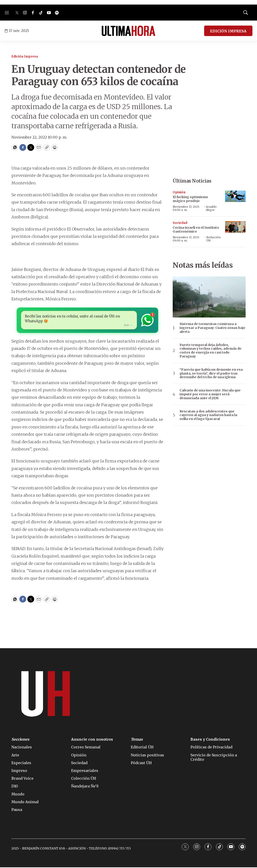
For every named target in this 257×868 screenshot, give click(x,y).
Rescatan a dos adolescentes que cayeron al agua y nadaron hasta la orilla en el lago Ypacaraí (208, 415)
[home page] (128, 31)
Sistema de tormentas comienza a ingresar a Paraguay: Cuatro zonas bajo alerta (212, 328)
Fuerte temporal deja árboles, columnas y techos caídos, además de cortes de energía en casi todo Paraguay (211, 351)
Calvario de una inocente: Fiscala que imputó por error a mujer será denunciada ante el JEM (210, 394)
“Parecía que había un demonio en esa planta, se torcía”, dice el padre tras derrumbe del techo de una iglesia (211, 373)
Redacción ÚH (213, 239)
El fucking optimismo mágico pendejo (190, 199)
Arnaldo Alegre (211, 208)
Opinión (179, 192)
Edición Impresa (25, 56)
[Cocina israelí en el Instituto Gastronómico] (235, 227)
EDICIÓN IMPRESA (228, 31)
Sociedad (180, 223)
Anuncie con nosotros (92, 740)
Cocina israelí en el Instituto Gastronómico (196, 229)
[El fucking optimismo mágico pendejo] (235, 196)
